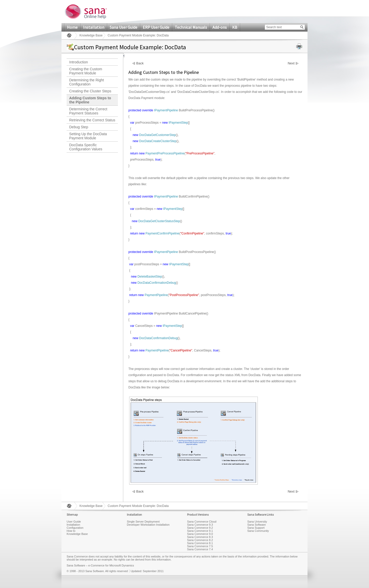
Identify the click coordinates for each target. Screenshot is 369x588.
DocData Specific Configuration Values (86, 147)
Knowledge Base (91, 35)
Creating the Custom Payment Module (86, 71)
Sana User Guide (124, 27)
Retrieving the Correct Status (92, 120)
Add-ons (220, 27)
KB (235, 27)
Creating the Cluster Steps (90, 91)
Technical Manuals (191, 27)
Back (140, 63)
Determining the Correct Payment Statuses (88, 111)
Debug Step (79, 127)
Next (291, 63)
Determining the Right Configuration (86, 82)
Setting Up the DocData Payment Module (88, 136)
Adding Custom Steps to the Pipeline (90, 100)
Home (72, 27)
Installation (94, 27)
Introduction (79, 62)
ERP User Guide (156, 27)
